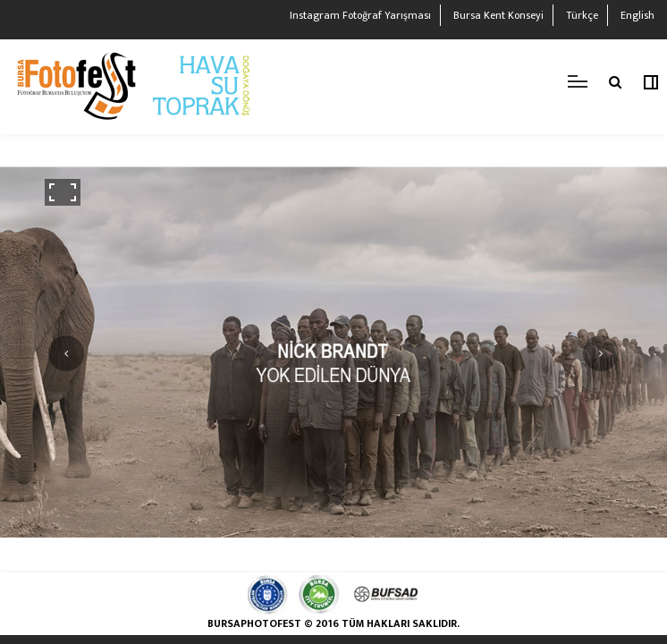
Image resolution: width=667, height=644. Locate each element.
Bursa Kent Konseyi (498, 15)
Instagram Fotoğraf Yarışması (360, 15)
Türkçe (582, 15)
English (637, 15)
